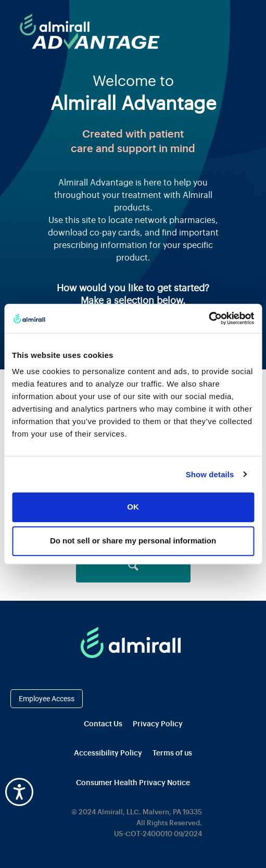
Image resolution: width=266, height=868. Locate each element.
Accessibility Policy (108, 753)
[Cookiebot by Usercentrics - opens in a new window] (208, 318)
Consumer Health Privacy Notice (133, 783)
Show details (210, 474)
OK (133, 507)
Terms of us (172, 753)
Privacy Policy (158, 724)
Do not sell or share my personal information (133, 541)
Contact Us (103, 724)
